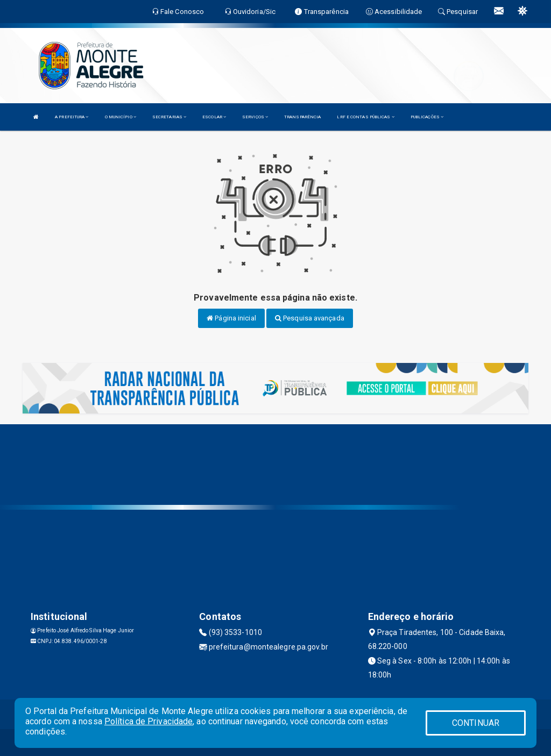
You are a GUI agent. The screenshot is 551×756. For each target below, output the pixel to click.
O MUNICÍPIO (121, 117)
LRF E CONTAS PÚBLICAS (365, 117)
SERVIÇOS (255, 117)
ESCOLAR (214, 117)
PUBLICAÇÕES (427, 117)
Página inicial (231, 318)
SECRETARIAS (169, 117)
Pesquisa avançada (310, 318)
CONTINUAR (476, 723)
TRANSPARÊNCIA (302, 117)
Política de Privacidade (149, 721)
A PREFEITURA (72, 117)
